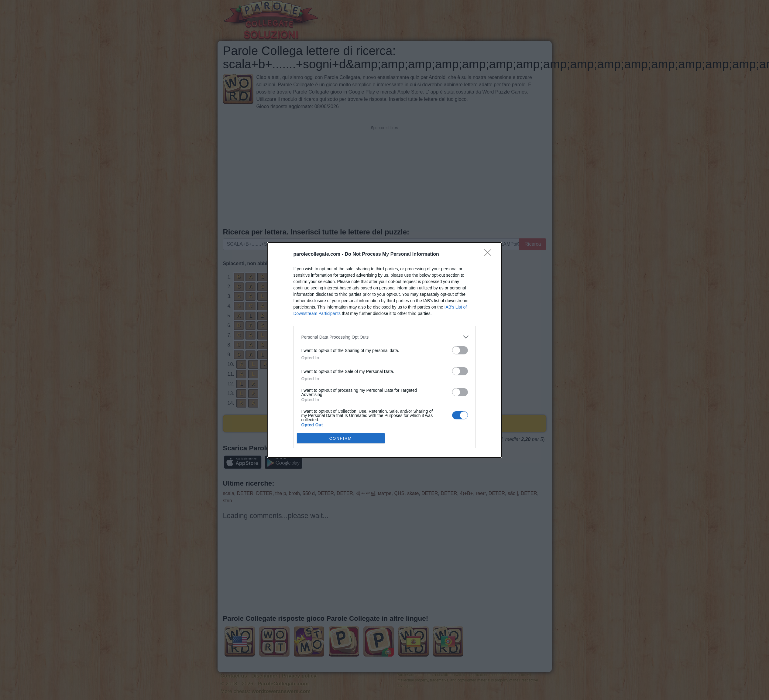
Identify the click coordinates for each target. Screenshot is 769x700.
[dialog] (385, 350)
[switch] (460, 350)
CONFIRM (341, 438)
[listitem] (385, 337)
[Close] (490, 254)
